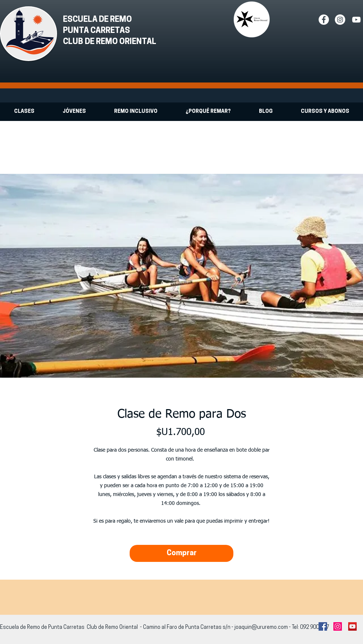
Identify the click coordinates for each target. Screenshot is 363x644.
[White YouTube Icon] (356, 20)
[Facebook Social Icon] (323, 626)
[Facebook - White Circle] (324, 20)
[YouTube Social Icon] (352, 626)
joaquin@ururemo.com (261, 628)
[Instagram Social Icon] (338, 626)
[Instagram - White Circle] (340, 20)
